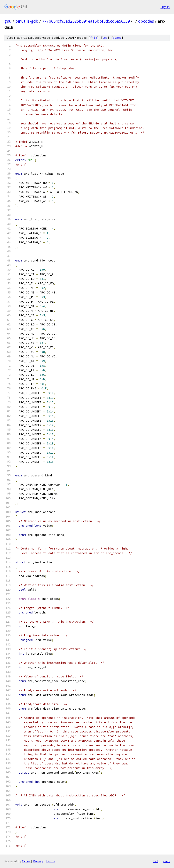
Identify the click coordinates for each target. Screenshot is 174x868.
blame (117, 38)
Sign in (165, 7)
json (166, 861)
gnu (8, 21)
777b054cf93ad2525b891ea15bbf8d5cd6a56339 (86, 21)
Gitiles (26, 861)
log (105, 38)
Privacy (38, 861)
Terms (50, 861)
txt (156, 861)
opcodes (146, 21)
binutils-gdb (27, 21)
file (94, 38)
